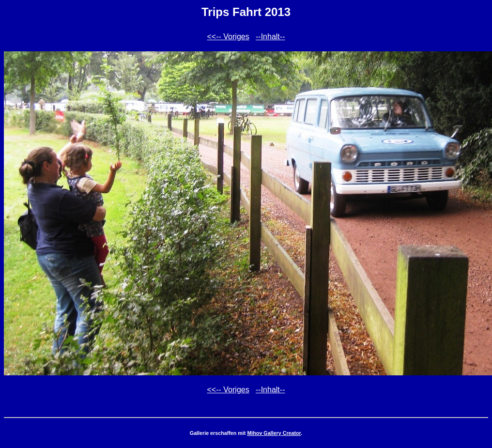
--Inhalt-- (270, 37)
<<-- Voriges (228, 37)
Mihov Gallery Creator (274, 433)
